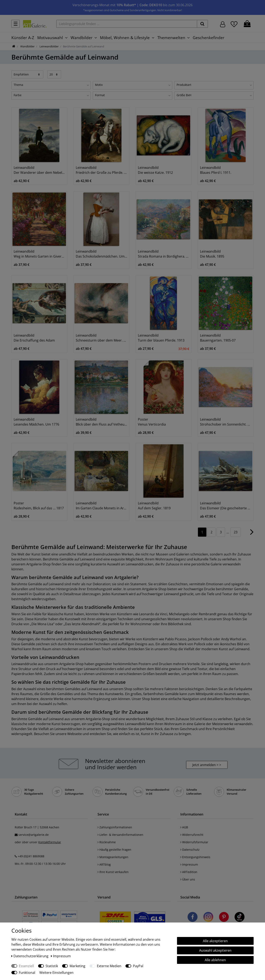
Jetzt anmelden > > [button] (207, 765)
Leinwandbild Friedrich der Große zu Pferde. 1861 (101, 170)
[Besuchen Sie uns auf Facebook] (193, 918)
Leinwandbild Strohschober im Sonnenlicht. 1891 (226, 422)
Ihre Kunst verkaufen (113, 872)
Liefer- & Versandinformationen (120, 835)
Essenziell (26, 966)
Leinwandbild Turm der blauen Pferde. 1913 (161, 338)
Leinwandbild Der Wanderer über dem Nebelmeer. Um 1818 (39, 170)
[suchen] (202, 24)
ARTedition (189, 872)
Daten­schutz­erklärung (30, 956)
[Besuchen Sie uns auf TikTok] (240, 918)
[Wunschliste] (234, 24)
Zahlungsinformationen (115, 827)
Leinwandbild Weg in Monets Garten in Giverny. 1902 (39, 254)
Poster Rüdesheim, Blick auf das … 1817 (39, 506)
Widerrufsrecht (192, 835)
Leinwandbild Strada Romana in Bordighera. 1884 (164, 254)
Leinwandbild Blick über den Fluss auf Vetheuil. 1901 (101, 422)
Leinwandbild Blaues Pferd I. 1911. (216, 170)
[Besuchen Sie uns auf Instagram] (208, 918)
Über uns (188, 879)
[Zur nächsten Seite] (252, 534)
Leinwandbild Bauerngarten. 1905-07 (218, 338)
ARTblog (104, 864)
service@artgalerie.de (34, 835)
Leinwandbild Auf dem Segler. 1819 (154, 506)
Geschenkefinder (209, 38)
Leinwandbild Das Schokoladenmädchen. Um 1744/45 (101, 254)
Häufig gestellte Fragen (114, 850)
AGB (184, 827)
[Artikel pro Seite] (54, 74)
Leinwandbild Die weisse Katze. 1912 (155, 170)
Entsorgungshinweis (195, 857)
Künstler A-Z (23, 38)
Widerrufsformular (194, 842)
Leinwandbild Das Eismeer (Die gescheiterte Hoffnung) (226, 506)
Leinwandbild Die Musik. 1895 (212, 254)
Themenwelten (171, 38)
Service (103, 814)
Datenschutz (190, 850)
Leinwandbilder (49, 46)
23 (236, 532)
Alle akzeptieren (215, 941)
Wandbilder (82, 38)
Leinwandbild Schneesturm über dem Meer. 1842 (101, 338)
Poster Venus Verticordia (152, 422)
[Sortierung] (27, 74)
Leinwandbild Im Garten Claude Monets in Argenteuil (101, 506)
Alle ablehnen (215, 960)
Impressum (189, 864)
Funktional (27, 973)
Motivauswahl (50, 38)
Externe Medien (109, 966)
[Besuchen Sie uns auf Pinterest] (224, 918)
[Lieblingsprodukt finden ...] (127, 24)
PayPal (138, 966)
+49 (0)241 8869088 (31, 856)
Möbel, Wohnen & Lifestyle (125, 38)
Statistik (52, 966)
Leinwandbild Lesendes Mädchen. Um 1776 (36, 422)
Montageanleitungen (113, 857)
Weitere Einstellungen (56, 973)
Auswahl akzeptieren (215, 950)
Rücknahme (107, 842)
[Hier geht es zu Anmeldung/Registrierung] (223, 24)
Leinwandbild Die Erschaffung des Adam (34, 338)
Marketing (77, 966)
